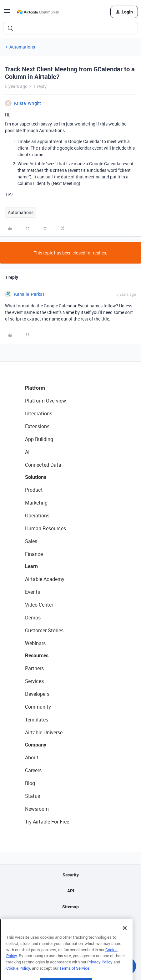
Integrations (39, 413)
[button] (7, 13)
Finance (34, 554)
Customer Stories (44, 630)
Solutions (36, 477)
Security (71, 875)
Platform (35, 388)
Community (38, 707)
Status (33, 796)
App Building (39, 439)
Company (36, 745)
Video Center (39, 605)
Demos (33, 618)
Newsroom (37, 809)
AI (27, 452)
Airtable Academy (45, 579)
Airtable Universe (44, 732)
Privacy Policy (100, 974)
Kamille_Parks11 (31, 294)
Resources (37, 655)
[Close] (125, 940)
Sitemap (70, 907)
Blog (30, 783)
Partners (34, 668)
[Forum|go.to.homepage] (38, 12)
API (71, 891)
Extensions (37, 426)
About (32, 757)
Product (34, 490)
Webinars (35, 643)
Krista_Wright (28, 103)
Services (34, 681)
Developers (37, 694)
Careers (33, 770)
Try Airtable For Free (47, 822)
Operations (37, 516)
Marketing (36, 503)
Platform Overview (45, 401)
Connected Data (43, 465)
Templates (37, 720)
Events (33, 592)
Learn (31, 566)
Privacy (70, 923)
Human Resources (45, 528)
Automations (22, 47)
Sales (31, 541)
